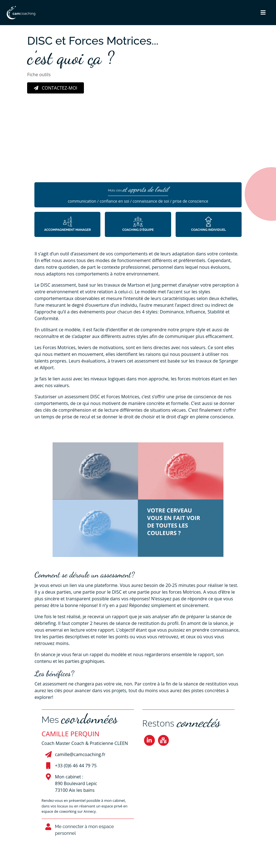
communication (82, 201)
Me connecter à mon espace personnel (85, 830)
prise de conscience (190, 201)
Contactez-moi (56, 88)
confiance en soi (115, 201)
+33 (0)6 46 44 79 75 (76, 766)
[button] (263, 13)
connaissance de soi (151, 201)
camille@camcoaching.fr (80, 754)
